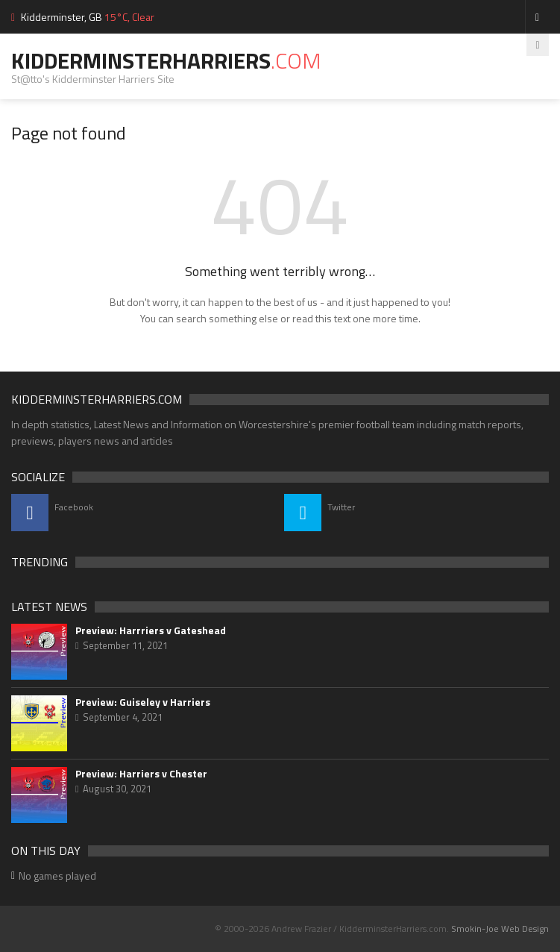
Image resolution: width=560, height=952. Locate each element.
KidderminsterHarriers (166, 60)
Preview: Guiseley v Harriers (143, 702)
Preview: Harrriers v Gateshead (151, 630)
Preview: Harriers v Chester (141, 774)
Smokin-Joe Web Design (500, 928)
